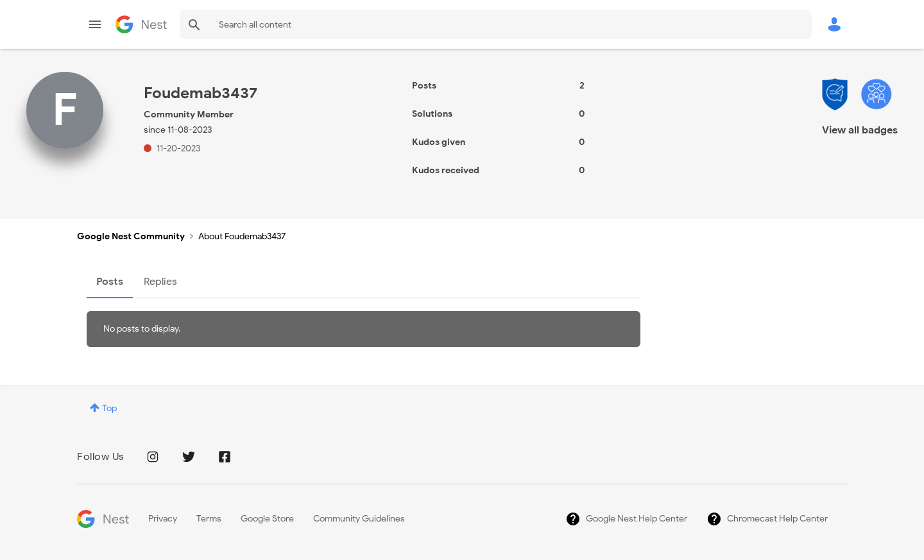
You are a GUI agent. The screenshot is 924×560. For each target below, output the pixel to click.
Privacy (163, 519)
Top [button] (109, 408)
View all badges (860, 130)
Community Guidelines (359, 519)
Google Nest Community (141, 24)
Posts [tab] (110, 282)
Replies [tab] (160, 282)
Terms (209, 519)
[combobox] (496, 24)
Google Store (267, 519)
